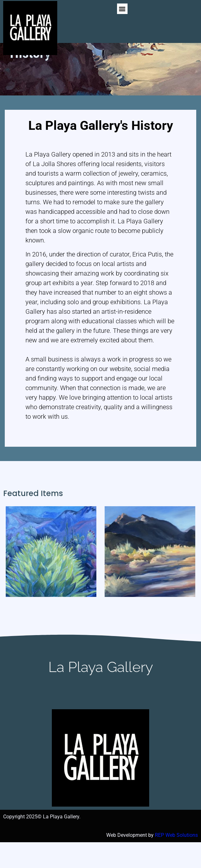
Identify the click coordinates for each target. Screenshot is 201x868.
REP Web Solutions (176, 861)
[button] (122, 9)
